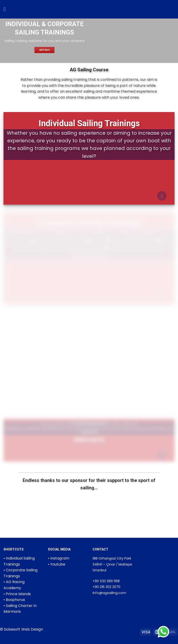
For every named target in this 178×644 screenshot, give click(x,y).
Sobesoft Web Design (23, 629)
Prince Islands (18, 594)
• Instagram (59, 558)
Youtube (58, 564)
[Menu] (6, 9)
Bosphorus (15, 600)
